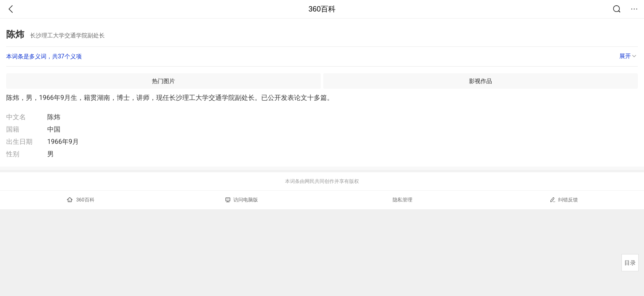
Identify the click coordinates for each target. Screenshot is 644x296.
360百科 (322, 9)
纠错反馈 (564, 200)
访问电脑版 (242, 200)
